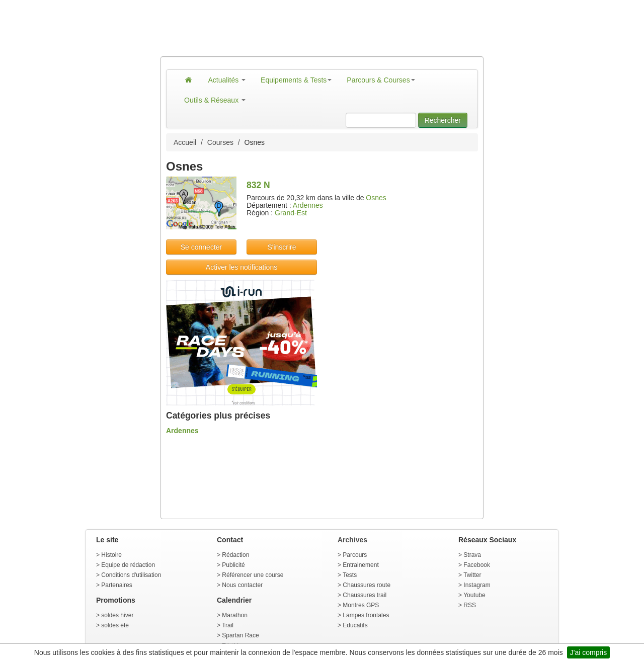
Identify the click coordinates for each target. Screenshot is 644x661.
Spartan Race (240, 635)
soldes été (115, 625)
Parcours (355, 555)
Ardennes (308, 205)
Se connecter (202, 247)
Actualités (227, 80)
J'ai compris (588, 652)
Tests (350, 575)
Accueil (185, 142)
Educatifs (355, 625)
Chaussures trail (365, 595)
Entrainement (360, 565)
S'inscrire (281, 247)
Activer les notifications (242, 267)
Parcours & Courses (381, 80)
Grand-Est (291, 213)
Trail (228, 625)
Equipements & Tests (296, 80)
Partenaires (116, 585)
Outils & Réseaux (215, 100)
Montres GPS (361, 605)
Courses (220, 142)
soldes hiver (117, 615)
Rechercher (443, 120)
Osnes (376, 198)
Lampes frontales (366, 615)
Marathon (235, 615)
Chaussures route (367, 585)
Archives (352, 540)
